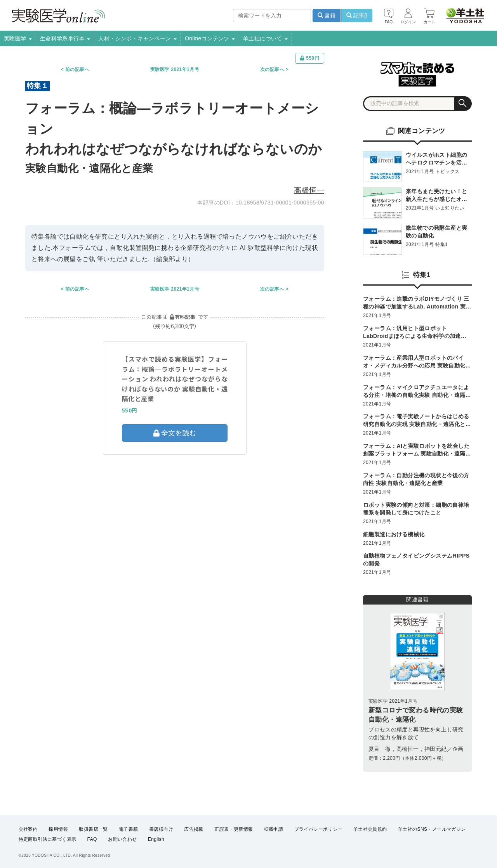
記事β (357, 16)
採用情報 (58, 829)
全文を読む (175, 433)
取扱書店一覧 (93, 829)
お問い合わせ (122, 839)
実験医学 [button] (18, 38)
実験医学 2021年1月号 (175, 69)
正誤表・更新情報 (234, 829)
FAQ (92, 839)
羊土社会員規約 (370, 829)
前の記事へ (77, 69)
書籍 (327, 16)
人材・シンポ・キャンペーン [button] (137, 38)
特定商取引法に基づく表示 (48, 839)
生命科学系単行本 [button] (65, 38)
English (156, 839)
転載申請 (274, 829)
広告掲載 (194, 829)
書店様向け (161, 829)
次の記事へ (272, 69)
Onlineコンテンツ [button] (210, 38)
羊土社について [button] (265, 38)
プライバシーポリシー (318, 829)
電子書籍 (129, 829)
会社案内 (28, 829)
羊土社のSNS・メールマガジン (432, 829)
